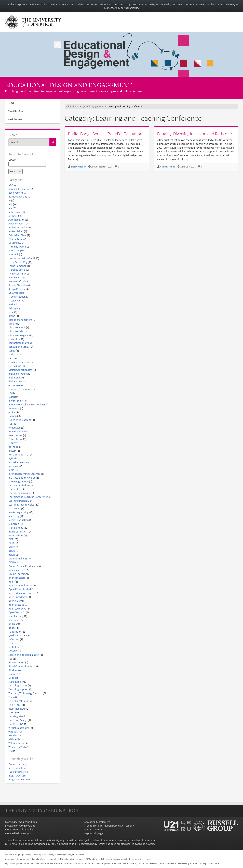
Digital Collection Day (20, 370)
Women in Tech (17, 747)
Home (11, 103)
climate (13, 324)
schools (13, 651)
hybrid (12, 458)
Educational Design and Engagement (68, 86)
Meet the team (15, 119)
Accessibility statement (97, 822)
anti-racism (15, 212)
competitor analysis (20, 343)
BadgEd (13, 304)
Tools (12, 712)
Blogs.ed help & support (19, 833)
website (13, 735)
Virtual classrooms (19, 728)
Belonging (14, 308)
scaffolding (15, 647)
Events (12, 416)
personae (14, 620)
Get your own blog (76, 855)
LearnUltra (15, 508)
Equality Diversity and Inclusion (26, 404)
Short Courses (17, 662)
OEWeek (13, 562)
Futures (13, 443)
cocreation (15, 339)
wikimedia (14, 739)
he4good (13, 447)
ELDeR (12, 397)
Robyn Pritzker (17, 289)
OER (11, 539)
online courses (17, 570)
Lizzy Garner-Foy (18, 262)
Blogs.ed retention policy (19, 829)
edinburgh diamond (20, 389)
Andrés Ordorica (18, 227)
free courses (15, 435)
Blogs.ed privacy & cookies (20, 826)
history (12, 451)
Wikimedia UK (16, 743)
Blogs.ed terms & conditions (21, 822)
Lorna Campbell (17, 266)
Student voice (16, 670)
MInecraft (14, 524)
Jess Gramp (15, 250)
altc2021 (13, 208)
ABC (11, 185)
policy (12, 628)
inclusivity (14, 466)
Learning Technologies (21, 505)
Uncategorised (17, 716)
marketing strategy (19, 512)
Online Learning (18, 574)
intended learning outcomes (24, 474)
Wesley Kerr (15, 300)
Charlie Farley (16, 239)
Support (13, 678)
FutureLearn (16, 439)
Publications (16, 632)
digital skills (15, 377)
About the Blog (15, 111)
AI (10, 200)
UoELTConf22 (16, 724)
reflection (14, 639)
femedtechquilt (17, 431)
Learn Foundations (19, 485)
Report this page (94, 833)
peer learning (16, 616)
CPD (11, 358)
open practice (16, 605)
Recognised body (87, 844)
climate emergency (19, 335)
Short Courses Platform (22, 666)
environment (16, 401)
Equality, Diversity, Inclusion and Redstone (194, 134)
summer (13, 674)
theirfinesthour (17, 709)
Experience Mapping (20, 420)
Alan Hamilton (16, 220)
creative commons (19, 362)
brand (12, 316)
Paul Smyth (15, 277)
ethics (12, 412)
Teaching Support (19, 689)
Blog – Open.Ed (17, 775)
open (11, 582)
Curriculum (15, 366)
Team (12, 697)
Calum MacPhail (17, 235)
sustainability (16, 682)
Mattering (14, 516)
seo (10, 659)
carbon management (20, 320)
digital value (15, 381)
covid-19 (13, 354)
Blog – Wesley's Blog (20, 779)
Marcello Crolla (17, 270)
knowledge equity (18, 481)
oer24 (12, 555)
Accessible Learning (20, 189)
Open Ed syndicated (20, 589)
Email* (27, 162)
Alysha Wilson (16, 223)
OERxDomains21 (18, 558)
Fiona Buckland (17, 247)
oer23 (12, 551)
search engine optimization (24, 655)
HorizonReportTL (18, 454)
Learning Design (18, 501)
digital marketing (18, 374)
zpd (11, 751)
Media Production (19, 520)
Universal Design (18, 720)
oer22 (12, 547)
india (11, 470)
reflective (14, 643)
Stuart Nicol (15, 293)
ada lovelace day (18, 196)
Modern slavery (93, 829)
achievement (16, 193)
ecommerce (15, 385)
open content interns (20, 585)
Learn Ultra (15, 489)
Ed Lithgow (15, 243)
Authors (13, 216)
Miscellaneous (17, 528)
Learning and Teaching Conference (28, 497)
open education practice (22, 593)
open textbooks (17, 608)
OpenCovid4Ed (17, 612)
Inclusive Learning (19, 462)
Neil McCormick (17, 273)
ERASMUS (14, 408)
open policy (15, 601)
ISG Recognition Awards (22, 478)
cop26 (12, 351)
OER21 (12, 543)
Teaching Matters (18, 772)
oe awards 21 (16, 535)
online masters (17, 578)
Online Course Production (23, 566)
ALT (10, 204)
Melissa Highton (17, 768)
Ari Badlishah (16, 231)
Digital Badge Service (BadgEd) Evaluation (105, 134)
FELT (11, 424)
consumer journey (19, 347)
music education (18, 531)
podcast (13, 624)
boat (11, 312)
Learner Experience (19, 493)
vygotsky (13, 732)
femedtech (15, 428)
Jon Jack (13, 254)
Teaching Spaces (18, 685)
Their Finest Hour (18, 701)
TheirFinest (15, 705)
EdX (11, 393)
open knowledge (18, 597)
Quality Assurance (19, 635)
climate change (17, 327)
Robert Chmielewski (20, 285)
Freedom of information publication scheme (109, 826)
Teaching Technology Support (25, 693)
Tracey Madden (17, 297)
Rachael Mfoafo (17, 281)
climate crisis (16, 331)
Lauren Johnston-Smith (22, 258)
